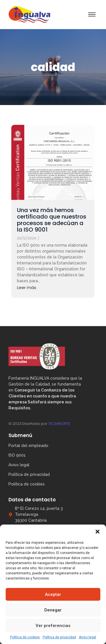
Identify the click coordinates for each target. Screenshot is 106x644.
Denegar (53, 610)
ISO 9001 (17, 455)
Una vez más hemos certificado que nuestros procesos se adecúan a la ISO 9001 (52, 220)
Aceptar (53, 594)
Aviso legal (87, 637)
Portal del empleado (28, 446)
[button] (98, 532)
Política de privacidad (59, 637)
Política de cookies (25, 637)
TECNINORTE (59, 424)
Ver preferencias (53, 626)
